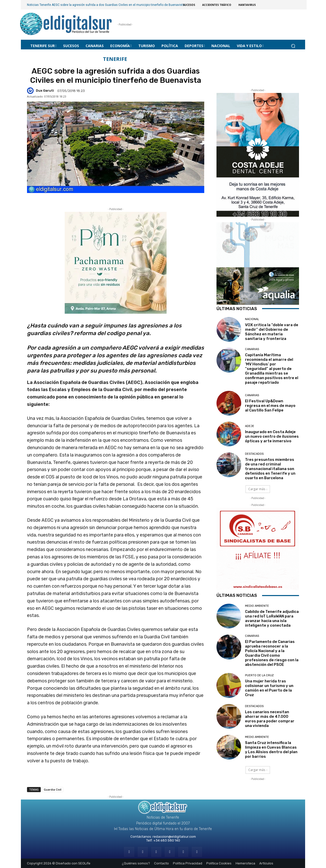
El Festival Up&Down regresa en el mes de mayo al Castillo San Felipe (270, 406)
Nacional (252, 319)
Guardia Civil (53, 789)
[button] (293, 46)
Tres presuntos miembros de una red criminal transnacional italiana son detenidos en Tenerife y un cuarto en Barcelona (270, 469)
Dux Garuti (45, 91)
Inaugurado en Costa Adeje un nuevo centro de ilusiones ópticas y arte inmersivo (272, 436)
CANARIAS (252, 349)
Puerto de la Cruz (259, 675)
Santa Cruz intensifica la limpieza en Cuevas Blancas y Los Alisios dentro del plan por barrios (271, 750)
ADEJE (250, 426)
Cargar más (258, 489)
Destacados (254, 454)
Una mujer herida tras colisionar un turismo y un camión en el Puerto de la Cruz (269, 688)
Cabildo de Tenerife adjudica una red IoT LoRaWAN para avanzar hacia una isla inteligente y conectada (272, 618)
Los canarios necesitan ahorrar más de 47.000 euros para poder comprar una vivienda (270, 719)
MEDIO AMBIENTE (257, 606)
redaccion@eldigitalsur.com (174, 837)
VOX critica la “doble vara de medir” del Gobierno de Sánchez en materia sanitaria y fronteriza (272, 332)
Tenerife (115, 59)
